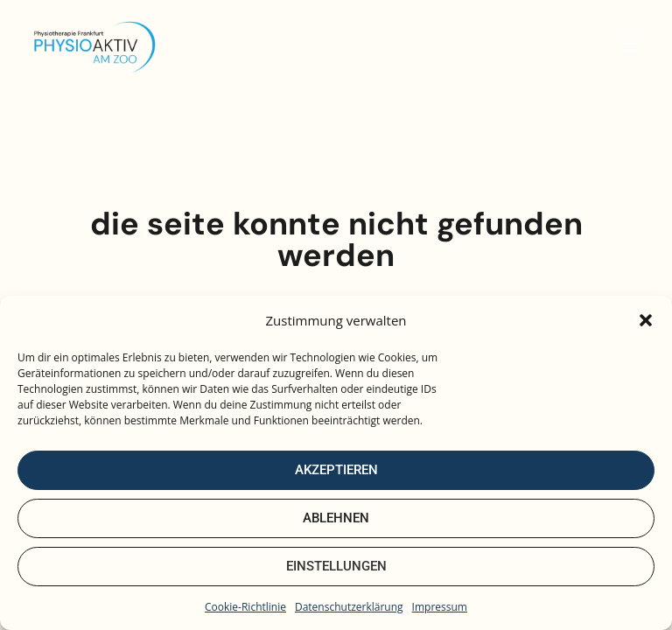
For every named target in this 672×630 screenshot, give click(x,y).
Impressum (440, 607)
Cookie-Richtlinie (245, 607)
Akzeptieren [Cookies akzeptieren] (336, 470)
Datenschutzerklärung (349, 607)
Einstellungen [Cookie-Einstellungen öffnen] (336, 566)
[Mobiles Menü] (630, 44)
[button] (646, 320)
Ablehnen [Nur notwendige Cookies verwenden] (336, 518)
